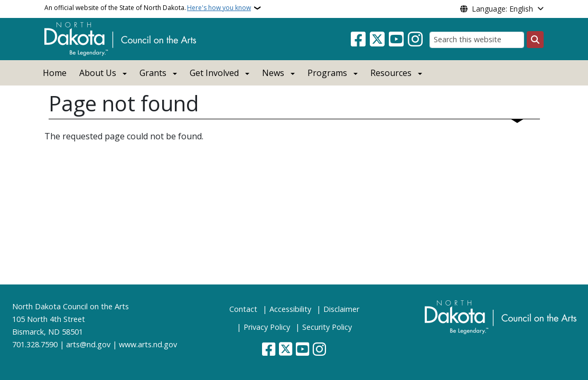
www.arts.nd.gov (148, 344)
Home (55, 73)
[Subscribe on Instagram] (415, 40)
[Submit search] (535, 40)
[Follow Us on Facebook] (358, 40)
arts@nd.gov (88, 344)
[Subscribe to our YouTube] (396, 40)
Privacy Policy (267, 327)
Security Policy (327, 327)
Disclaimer (341, 309)
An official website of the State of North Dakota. (148, 8)
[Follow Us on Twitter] (377, 40)
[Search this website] (477, 40)
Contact (243, 309)
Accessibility (290, 309)
